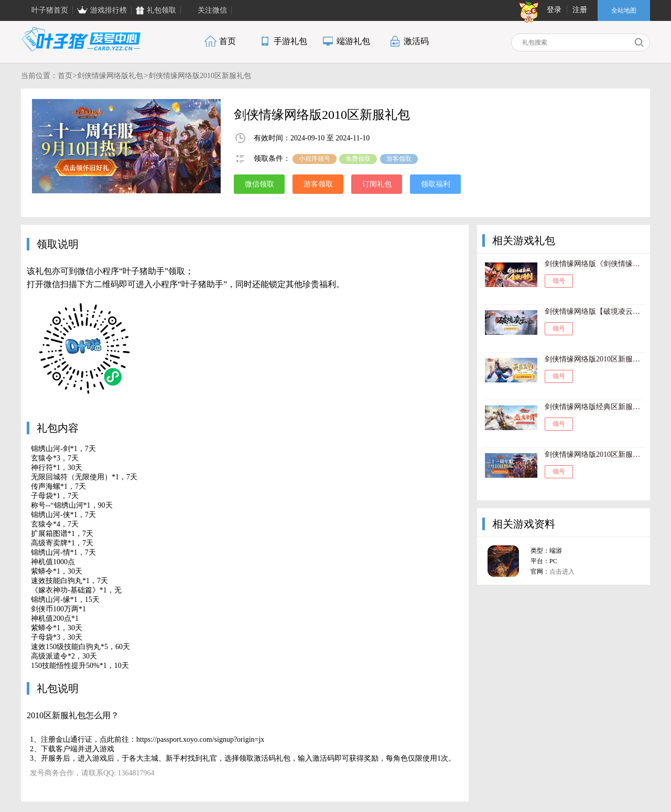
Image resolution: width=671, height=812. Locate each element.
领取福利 (436, 184)
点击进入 (562, 572)
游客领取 (318, 184)
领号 (559, 281)
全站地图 (624, 10)
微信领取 (259, 184)
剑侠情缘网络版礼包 (110, 76)
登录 (554, 10)
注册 (580, 10)
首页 (65, 76)
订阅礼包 (377, 184)
